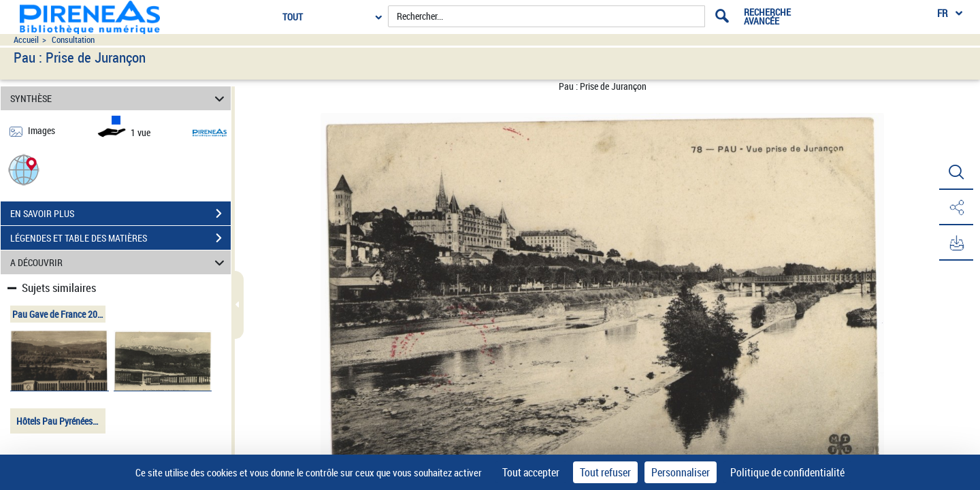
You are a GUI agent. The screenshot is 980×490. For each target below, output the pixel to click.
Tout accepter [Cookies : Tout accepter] (531, 472)
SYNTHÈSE (119, 98)
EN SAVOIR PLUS (120, 214)
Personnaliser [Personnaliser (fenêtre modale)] (681, 472)
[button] (24, 169)
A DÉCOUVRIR (119, 262)
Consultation (73, 40)
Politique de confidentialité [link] (787, 472)
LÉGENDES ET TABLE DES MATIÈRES (120, 238)
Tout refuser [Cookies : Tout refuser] (605, 472)
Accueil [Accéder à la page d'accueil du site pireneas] (26, 40)
